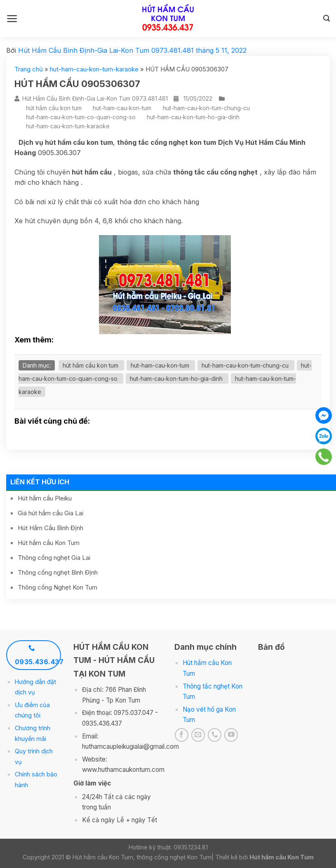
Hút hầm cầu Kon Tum (49, 543)
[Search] (327, 18)
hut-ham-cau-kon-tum (122, 108)
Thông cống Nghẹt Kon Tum (58, 587)
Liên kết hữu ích (40, 482)
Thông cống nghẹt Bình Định (58, 572)
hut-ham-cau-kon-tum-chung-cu (206, 108)
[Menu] (12, 19)
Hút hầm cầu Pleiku (45, 498)
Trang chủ (29, 69)
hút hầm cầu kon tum (54, 108)
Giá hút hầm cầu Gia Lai (51, 513)
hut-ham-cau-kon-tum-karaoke (94, 69)
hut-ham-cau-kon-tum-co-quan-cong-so (81, 117)
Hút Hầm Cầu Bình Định (51, 528)
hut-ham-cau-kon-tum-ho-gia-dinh (193, 117)
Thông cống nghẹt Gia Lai (54, 558)
